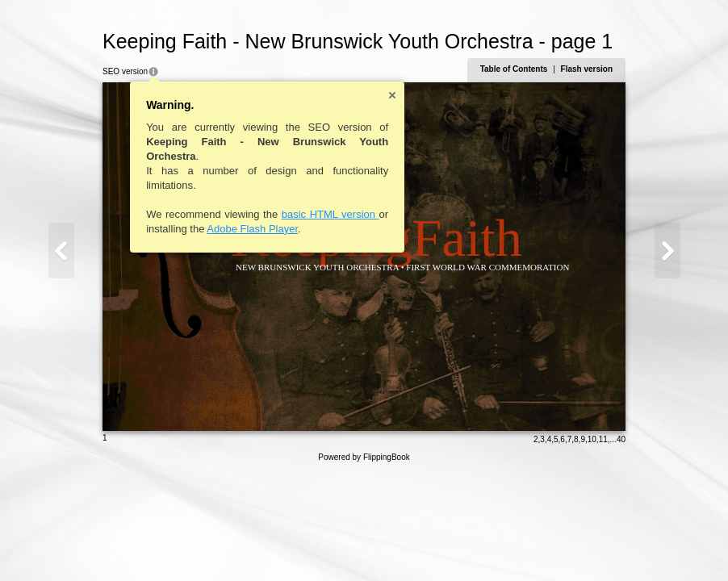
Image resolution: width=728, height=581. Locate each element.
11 (603, 439)
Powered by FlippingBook (364, 457)
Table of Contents (514, 69)
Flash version (587, 69)
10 (592, 439)
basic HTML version (331, 214)
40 (621, 439)
